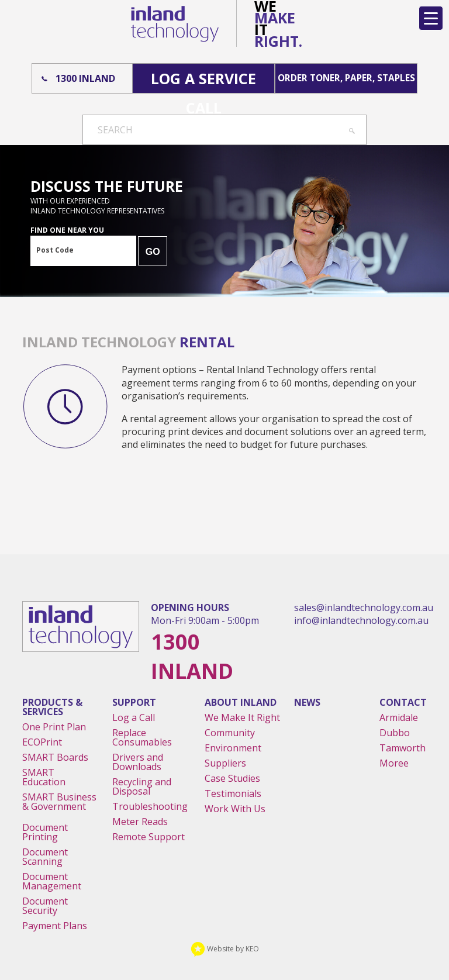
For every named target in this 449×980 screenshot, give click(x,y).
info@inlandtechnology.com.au (361, 620)
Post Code (55, 250)
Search (115, 130)
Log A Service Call (203, 81)
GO (153, 252)
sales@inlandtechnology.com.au (364, 608)
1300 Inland (85, 78)
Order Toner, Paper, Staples (346, 78)
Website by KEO (225, 949)
